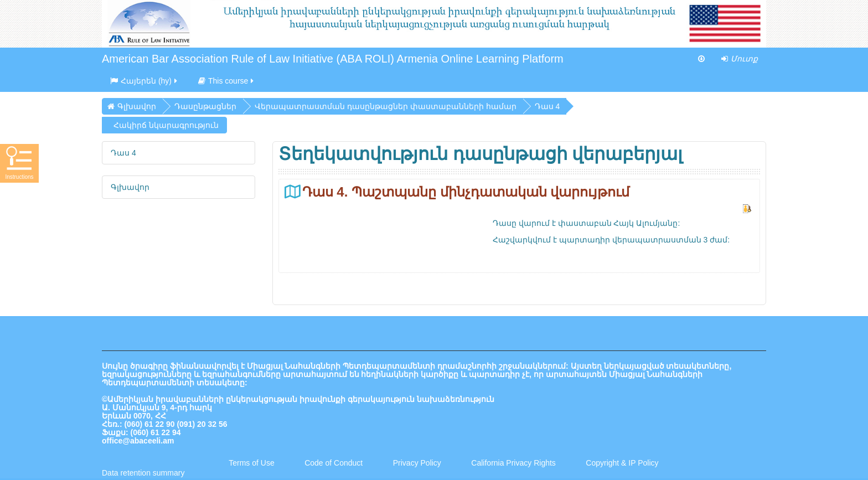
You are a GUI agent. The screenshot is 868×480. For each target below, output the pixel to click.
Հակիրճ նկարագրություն (166, 125)
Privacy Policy (417, 463)
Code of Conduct (334, 463)
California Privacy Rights (514, 463)
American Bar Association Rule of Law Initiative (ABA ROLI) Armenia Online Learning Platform (333, 59)
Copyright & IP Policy (622, 463)
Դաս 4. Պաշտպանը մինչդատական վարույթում (466, 192)
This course (227, 81)
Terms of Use (251, 463)
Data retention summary (143, 473)
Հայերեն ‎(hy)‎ (144, 81)
